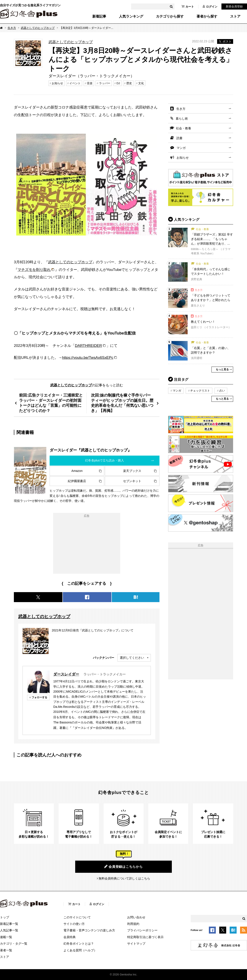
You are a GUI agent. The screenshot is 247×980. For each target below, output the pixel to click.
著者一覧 (6, 950)
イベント (75, 83)
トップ (5, 917)
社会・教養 (184, 128)
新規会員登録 (234, 6)
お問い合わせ (136, 917)
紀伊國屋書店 (77, 481)
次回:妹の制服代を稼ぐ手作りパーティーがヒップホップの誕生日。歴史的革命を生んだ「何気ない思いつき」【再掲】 (122, 403)
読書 (179, 138)
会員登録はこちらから (123, 866)
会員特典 (70, 937)
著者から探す (207, 16)
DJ (118, 83)
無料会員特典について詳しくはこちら (124, 878)
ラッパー (105, 83)
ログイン (210, 7)
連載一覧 (6, 937)
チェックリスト (200, 391)
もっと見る (222, 369)
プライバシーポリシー (142, 930)
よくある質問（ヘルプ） (80, 950)
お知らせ (57, 83)
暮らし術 (182, 119)
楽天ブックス (132, 471)
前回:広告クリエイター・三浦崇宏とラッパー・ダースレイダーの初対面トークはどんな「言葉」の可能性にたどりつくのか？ (51, 403)
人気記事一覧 (9, 930)
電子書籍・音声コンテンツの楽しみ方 (89, 930)
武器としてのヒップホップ (38, 28)
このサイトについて (77, 917)
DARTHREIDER (88, 346)
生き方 (12, 28)
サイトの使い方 (74, 924)
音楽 (90, 83)
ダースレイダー (66, 674)
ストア (235, 16)
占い (222, 391)
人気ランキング (131, 16)
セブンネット (132, 481)
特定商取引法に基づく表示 (145, 937)
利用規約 (133, 924)
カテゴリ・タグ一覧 (14, 944)
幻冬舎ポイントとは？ (79, 944)
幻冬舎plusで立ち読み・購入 (105, 460)
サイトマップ (136, 944)
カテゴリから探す (170, 16)
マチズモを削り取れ (34, 270)
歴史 (129, 83)
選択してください (132, 658)
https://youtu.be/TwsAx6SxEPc (88, 357)
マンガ (181, 148)
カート (188, 7)
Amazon (77, 471)
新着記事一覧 (9, 924)
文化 (141, 83)
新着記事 (99, 16)
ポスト (225, 41)
